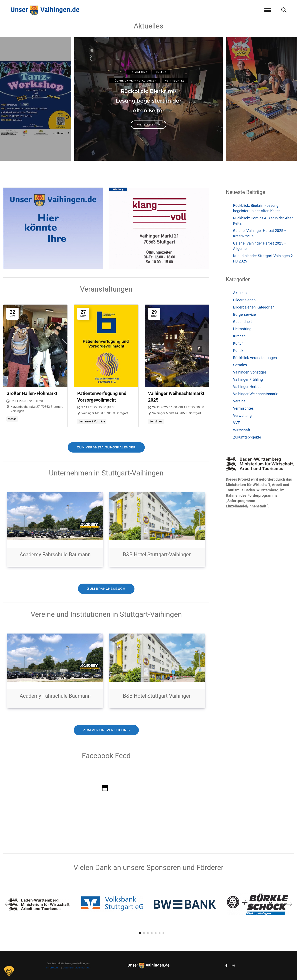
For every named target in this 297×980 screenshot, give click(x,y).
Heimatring (138, 72)
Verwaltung (242, 416)
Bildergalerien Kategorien (254, 307)
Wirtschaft (242, 430)
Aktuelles (241, 293)
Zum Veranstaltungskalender (106, 447)
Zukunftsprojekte (247, 437)
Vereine (239, 401)
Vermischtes (175, 81)
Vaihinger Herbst (247, 387)
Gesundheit (242, 322)
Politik (238, 351)
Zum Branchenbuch (106, 589)
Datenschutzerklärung (76, 968)
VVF (236, 423)
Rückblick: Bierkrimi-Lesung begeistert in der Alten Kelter (149, 101)
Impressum (53, 968)
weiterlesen (148, 125)
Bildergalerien (244, 300)
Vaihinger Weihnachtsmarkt (256, 394)
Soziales (240, 365)
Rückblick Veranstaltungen (135, 81)
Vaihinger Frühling (248, 379)
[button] (289, 904)
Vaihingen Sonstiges (250, 372)
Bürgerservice (244, 314)
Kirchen (239, 336)
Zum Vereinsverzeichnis (106, 730)
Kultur (161, 72)
